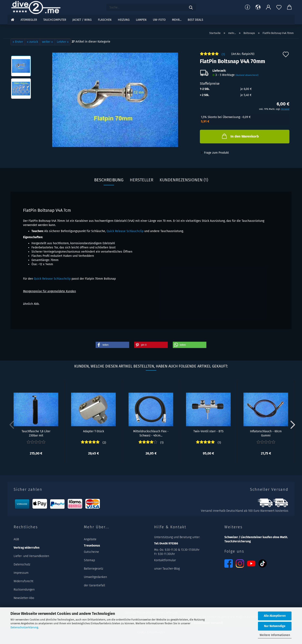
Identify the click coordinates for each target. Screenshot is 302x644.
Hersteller (142, 180)
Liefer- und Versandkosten (31, 556)
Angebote (90, 539)
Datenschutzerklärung (24, 627)
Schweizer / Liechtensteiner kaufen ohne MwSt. (256, 537)
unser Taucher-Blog (167, 569)
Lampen (141, 20)
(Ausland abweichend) (247, 75)
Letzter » (63, 42)
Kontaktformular (165, 560)
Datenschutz (22, 564)
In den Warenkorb (240, 136)
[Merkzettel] (279, 7)
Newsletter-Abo (24, 598)
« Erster (18, 42)
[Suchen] (191, 7)
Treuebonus (92, 546)
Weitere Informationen (275, 635)
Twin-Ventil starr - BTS (208, 431)
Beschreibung (109, 180)
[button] (258, 7)
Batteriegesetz (94, 569)
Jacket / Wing (82, 20)
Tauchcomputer (55, 20)
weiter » (47, 42)
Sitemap (89, 560)
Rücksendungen (24, 590)
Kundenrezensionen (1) (184, 180)
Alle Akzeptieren (275, 616)
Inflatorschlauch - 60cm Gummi (266, 433)
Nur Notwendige (275, 626)
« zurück (32, 42)
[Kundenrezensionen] (212, 55)
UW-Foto (159, 20)
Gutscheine (91, 552)
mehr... (177, 20)
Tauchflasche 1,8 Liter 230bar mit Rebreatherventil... (36, 433)
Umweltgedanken (95, 577)
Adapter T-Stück (94, 431)
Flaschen (105, 20)
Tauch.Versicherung (238, 541)
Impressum (21, 573)
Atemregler (29, 20)
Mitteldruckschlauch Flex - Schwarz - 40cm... (151, 433)
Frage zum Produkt (216, 153)
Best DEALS (195, 20)
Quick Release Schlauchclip (125, 231)
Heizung (124, 20)
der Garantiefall (94, 585)
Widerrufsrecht (23, 581)
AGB (16, 539)
